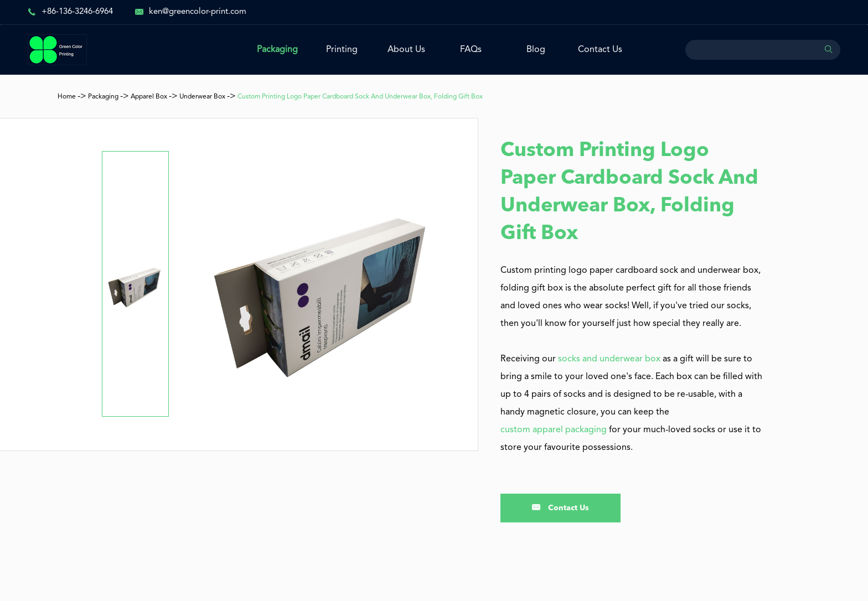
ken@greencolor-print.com (198, 12)
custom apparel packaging (554, 430)
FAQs (471, 50)
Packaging (277, 50)
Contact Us (600, 50)
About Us (406, 50)
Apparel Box (149, 97)
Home (67, 97)
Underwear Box (202, 97)
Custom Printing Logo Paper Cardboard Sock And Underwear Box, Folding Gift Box (360, 97)
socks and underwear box (609, 359)
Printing (342, 50)
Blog (536, 50)
